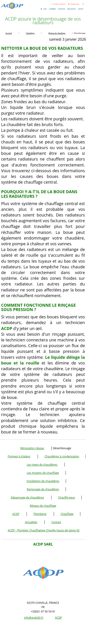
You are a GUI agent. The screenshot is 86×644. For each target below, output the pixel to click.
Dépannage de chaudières (27, 498)
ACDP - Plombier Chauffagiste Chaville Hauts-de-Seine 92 (44, 530)
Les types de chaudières (42, 465)
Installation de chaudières (43, 481)
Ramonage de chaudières (43, 489)
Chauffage (67, 514)
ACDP (16, 514)
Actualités (31, 522)
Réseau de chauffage (43, 506)
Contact (56, 522)
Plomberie (40, 514)
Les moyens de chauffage (43, 473)
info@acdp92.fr (34, 618)
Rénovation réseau (32, 448)
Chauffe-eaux (67, 498)
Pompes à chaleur (19, 456)
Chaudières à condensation (62, 456)
